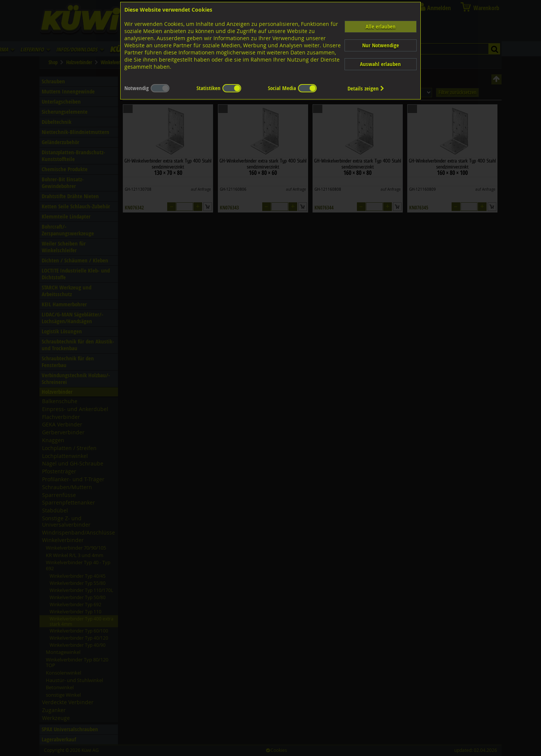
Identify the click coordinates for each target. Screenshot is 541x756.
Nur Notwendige (381, 45)
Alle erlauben (381, 26)
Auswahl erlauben (380, 64)
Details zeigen (366, 88)
